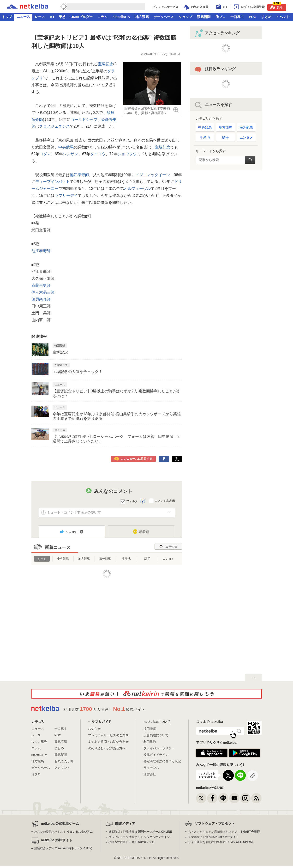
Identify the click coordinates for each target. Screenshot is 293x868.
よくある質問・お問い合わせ (108, 742)
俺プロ (221, 17)
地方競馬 (142, 17)
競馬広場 (61, 742)
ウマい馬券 (39, 742)
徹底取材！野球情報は (140, 832)
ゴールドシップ (84, 120)
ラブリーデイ (66, 195)
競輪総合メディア (63, 848)
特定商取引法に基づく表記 (162, 761)
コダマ (45, 154)
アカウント (62, 768)
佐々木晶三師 (43, 292)
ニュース (23, 17)
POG (253, 17)
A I (52, 17)
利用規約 (150, 742)
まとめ (266, 17)
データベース (164, 17)
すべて (42, 559)
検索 (250, 160)
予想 (62, 17)
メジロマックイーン (153, 175)
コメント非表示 (165, 501)
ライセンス (151, 768)
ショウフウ (127, 154)
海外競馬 (105, 559)
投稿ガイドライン (156, 755)
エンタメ (168, 559)
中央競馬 (66, 147)
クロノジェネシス (54, 126)
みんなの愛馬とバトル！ (63, 832)
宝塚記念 (106, 64)
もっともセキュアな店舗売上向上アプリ (224, 832)
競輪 (276, 7)
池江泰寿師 (79, 175)
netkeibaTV (122, 17)
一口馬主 (237, 17)
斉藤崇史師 (41, 285)
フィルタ (132, 501)
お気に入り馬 (64, 761)
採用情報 (150, 729)
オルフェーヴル (137, 189)
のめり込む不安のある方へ (107, 748)
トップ (7, 17)
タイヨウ (98, 154)
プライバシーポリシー (159, 748)
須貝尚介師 (41, 299)
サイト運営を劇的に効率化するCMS (221, 842)
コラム (102, 17)
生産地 (126, 559)
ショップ (185, 17)
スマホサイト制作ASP (213, 837)
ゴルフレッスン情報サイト (139, 837)
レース (40, 17)
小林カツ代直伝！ (132, 842)
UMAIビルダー (82, 17)
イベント (283, 17)
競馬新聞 (204, 17)
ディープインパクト (53, 182)
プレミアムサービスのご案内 (108, 735)
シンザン (71, 154)
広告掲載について (156, 735)
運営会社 (150, 774)
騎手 (147, 559)
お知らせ (94, 729)
